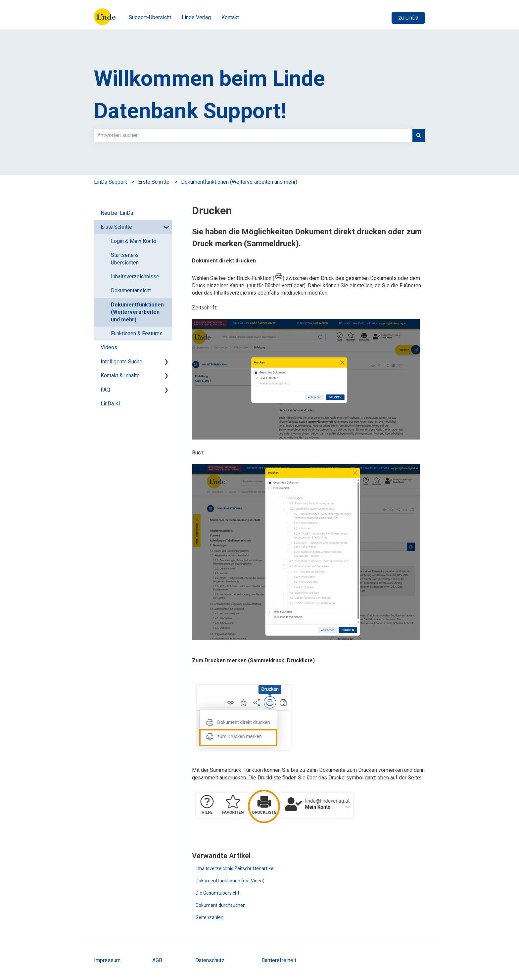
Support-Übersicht (150, 17)
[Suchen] (419, 135)
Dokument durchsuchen (221, 905)
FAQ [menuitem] (105, 390)
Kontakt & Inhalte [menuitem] (120, 375)
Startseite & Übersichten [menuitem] (125, 259)
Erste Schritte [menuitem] (116, 227)
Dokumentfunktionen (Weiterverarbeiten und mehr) (239, 182)
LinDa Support (110, 182)
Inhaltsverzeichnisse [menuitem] (135, 277)
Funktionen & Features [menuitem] (137, 333)
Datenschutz (210, 960)
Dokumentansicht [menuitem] (131, 290)
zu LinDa (408, 18)
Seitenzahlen (210, 917)
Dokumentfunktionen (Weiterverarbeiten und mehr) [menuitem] (137, 312)
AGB (158, 960)
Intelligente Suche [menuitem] (121, 362)
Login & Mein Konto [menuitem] (134, 241)
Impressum (107, 960)
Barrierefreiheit (279, 960)
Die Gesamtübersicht (217, 893)
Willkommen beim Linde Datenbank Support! (210, 95)
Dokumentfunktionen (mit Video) (230, 881)
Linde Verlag (196, 17)
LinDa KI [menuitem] (110, 404)
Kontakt (230, 17)
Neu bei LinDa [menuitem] (117, 213)
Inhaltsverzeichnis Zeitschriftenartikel (235, 868)
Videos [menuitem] (109, 347)
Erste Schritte (154, 182)
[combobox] (253, 135)
